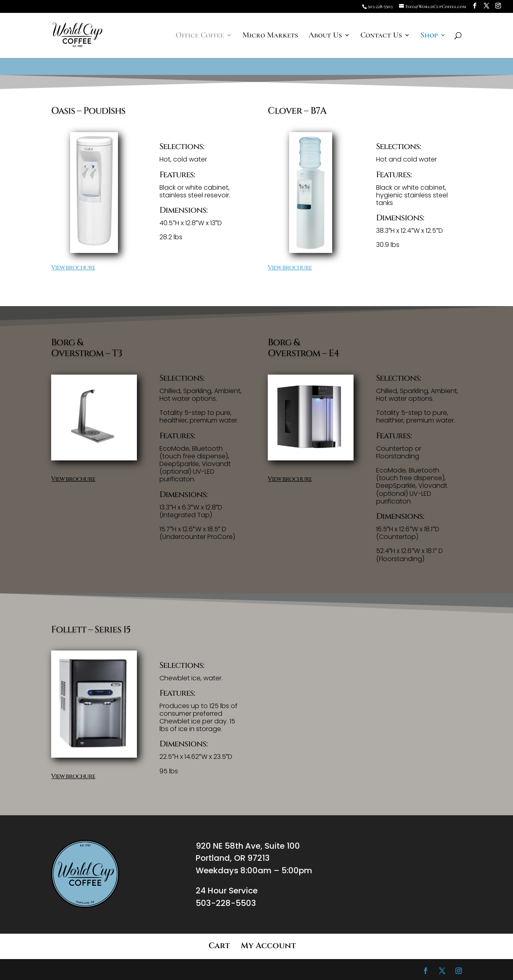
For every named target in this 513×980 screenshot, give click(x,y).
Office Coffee (200, 36)
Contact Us (381, 36)
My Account (268, 946)
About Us (325, 36)
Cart (219, 946)
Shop (429, 36)
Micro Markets (270, 36)
